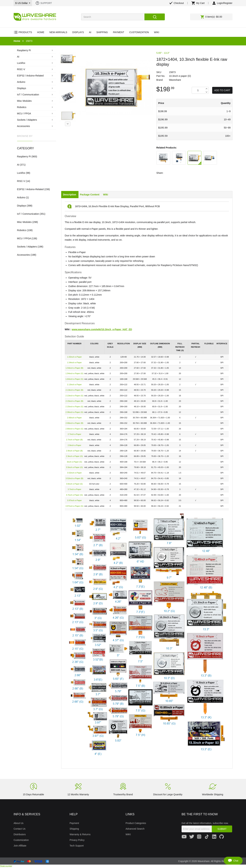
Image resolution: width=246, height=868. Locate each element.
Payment (74, 823)
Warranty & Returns (80, 834)
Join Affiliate (20, 846)
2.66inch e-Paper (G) (74, 429)
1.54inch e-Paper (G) (74, 373)
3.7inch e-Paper (74, 489)
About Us (19, 823)
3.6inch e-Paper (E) (74, 484)
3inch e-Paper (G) (74, 462)
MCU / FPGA (24, 238)
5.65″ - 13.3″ (163, 53)
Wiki (106, 195)
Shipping (74, 829)
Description (70, 195)
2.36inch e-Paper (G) (74, 412)
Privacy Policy (77, 840)
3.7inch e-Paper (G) (74, 495)
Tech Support (77, 846)
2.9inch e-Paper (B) (74, 451)
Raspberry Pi (24, 156)
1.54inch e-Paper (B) (74, 368)
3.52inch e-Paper (74, 473)
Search (155, 17)
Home (17, 41)
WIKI (128, 834)
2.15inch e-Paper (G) (74, 407)
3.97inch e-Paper (74, 500)
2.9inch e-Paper (74, 445)
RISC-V (21, 181)
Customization (21, 840)
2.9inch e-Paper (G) (74, 456)
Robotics (22, 230)
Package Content (90, 195)
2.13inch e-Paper (74, 385)
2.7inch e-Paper (74, 434)
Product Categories (136, 823)
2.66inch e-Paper (74, 418)
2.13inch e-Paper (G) (74, 396)
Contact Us (20, 829)
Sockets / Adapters (27, 247)
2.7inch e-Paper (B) (74, 440)
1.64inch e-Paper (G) (74, 379)
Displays (22, 206)
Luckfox (21, 173)
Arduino (21, 197)
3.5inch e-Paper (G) (74, 467)
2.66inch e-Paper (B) (74, 423)
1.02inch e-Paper (74, 357)
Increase (207, 89)
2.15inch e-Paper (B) (74, 401)
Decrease (207, 92)
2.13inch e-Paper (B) (74, 390)
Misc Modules (24, 222)
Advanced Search (135, 829)
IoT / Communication (28, 214)
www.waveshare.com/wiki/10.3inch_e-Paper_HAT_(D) (102, 329)
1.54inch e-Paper (74, 362)
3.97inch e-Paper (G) (74, 506)
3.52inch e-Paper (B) (74, 478)
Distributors (20, 834)
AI (18, 165)
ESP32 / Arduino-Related (30, 189)
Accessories (24, 255)
